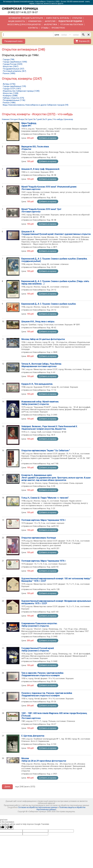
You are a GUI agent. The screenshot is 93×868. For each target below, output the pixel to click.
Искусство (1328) (11, 93)
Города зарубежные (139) (14, 86)
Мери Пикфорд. (29, 124)
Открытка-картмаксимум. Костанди (39, 538)
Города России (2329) (13, 64)
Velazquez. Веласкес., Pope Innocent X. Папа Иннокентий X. (49, 428)
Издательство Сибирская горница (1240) (21, 91)
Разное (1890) (9, 73)
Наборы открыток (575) (13, 98)
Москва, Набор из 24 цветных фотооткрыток (43, 339)
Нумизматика (35, 21)
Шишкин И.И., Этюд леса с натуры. (38, 322)
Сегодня (14, 119)
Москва (44, 760)
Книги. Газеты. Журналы (58, 18)
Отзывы (45, 28)
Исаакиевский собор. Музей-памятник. (40, 403)
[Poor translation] (9, 827)
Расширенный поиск (14, 41)
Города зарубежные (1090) (15, 62)
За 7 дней (38, 119)
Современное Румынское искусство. (39, 625)
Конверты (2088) (10, 96)
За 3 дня (29, 119)
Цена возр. (69, 119)
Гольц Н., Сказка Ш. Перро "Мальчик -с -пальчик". (45, 498)
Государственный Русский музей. (38, 649)
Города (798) (9, 59)
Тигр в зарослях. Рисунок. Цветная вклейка (42, 674)
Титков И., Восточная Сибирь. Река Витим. (41, 365)
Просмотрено (58, 28)
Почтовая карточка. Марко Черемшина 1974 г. (44, 520)
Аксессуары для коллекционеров (24, 25)
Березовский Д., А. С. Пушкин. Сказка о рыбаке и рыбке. (49, 304)
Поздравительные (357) (13, 69)
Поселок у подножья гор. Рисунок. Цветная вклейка (47, 694)
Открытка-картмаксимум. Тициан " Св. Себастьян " (46, 451)
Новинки (6, 119)
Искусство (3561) (11, 66)
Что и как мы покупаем (72, 25)
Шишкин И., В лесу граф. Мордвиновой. (40, 169)
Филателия (50, 21)
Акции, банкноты (17, 21)
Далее (7, 787)
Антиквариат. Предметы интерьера (26, 18)
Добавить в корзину (48, 138)
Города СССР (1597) (12, 89)
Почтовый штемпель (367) (14, 71)
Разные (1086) (9, 103)
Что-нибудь (58, 119)
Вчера (21, 119)
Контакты (33, 28)
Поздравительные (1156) (14, 100)
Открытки (77, 18)
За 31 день (47, 119)
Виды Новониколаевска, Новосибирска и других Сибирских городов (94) (36, 105)
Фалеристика (50, 25)
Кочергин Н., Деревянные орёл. (56, 478)
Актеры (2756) (9, 84)
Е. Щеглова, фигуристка (33, 736)
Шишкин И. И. (56, 233)
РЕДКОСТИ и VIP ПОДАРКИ (70, 21)
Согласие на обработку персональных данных (38, 807)
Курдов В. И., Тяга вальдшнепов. (37, 384)
